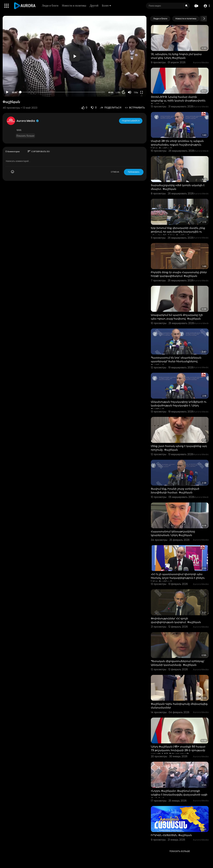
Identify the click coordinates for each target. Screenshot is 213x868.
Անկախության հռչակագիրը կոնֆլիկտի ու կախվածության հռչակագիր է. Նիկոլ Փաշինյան (179, 405)
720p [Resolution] (136, 92)
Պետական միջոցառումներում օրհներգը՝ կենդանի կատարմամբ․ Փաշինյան (178, 663)
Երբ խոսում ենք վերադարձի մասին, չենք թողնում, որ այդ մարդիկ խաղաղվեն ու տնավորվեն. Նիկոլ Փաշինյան (178, 232)
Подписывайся (131, 121)
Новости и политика (74, 6)
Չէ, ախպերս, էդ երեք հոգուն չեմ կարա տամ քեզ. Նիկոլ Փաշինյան (176, 56)
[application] (75, 56)
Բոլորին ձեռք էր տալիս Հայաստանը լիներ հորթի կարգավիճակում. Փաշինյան (179, 274)
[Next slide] (204, 19)
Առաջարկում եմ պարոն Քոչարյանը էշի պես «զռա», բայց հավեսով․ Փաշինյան (177, 317)
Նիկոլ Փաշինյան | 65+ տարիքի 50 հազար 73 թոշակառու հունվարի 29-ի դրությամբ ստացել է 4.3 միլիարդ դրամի (178, 750)
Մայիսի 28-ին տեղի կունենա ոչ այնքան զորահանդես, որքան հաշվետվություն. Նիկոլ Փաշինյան (177, 145)
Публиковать (134, 172)
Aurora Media (28, 121)
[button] (206, 6)
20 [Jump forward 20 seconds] (124, 92)
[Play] (7, 92)
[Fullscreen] (142, 92)
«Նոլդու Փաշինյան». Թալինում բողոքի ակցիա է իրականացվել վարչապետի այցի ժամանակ (179, 795)
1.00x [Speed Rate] (118, 92)
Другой (94, 6)
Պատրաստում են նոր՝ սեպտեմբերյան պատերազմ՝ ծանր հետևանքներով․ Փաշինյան (176, 361)
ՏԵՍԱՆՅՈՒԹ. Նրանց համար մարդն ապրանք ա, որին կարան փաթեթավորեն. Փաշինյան (178, 101)
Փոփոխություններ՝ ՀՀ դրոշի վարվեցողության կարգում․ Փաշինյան (176, 620)
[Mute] (130, 92)
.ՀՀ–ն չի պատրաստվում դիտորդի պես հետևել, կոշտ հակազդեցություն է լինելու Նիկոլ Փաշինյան (178, 578)
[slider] (63, 92)
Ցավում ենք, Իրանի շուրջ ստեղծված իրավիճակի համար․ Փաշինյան (175, 491)
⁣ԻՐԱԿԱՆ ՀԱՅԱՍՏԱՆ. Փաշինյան (171, 835)
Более (107, 6)
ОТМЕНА (115, 172)
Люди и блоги (50, 6)
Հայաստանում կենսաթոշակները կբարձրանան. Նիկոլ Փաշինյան (173, 533)
